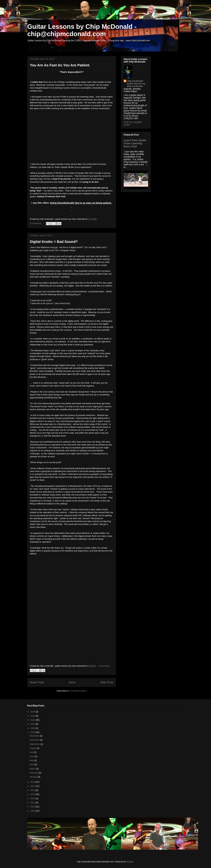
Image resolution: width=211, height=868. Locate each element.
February (34, 773)
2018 (33, 782)
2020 (33, 728)
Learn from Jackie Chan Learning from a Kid (135, 143)
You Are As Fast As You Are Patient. (60, 65)
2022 (33, 720)
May (32, 760)
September (35, 744)
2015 (33, 794)
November (35, 740)
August (33, 748)
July (32, 752)
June (32, 756)
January (34, 777)
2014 (33, 798)
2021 (33, 724)
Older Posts (107, 682)
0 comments (36, 223)
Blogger (130, 862)
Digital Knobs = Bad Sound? (54, 242)
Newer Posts (37, 682)
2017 (33, 786)
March (33, 769)
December (35, 736)
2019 (33, 732)
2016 (33, 790)
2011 (33, 803)
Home (72, 682)
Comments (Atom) (78, 691)
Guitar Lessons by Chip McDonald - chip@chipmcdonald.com (82, 30)
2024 (33, 712)
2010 (33, 807)
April (32, 764)
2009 (33, 811)
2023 (33, 716)
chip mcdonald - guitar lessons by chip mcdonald (136, 84)
